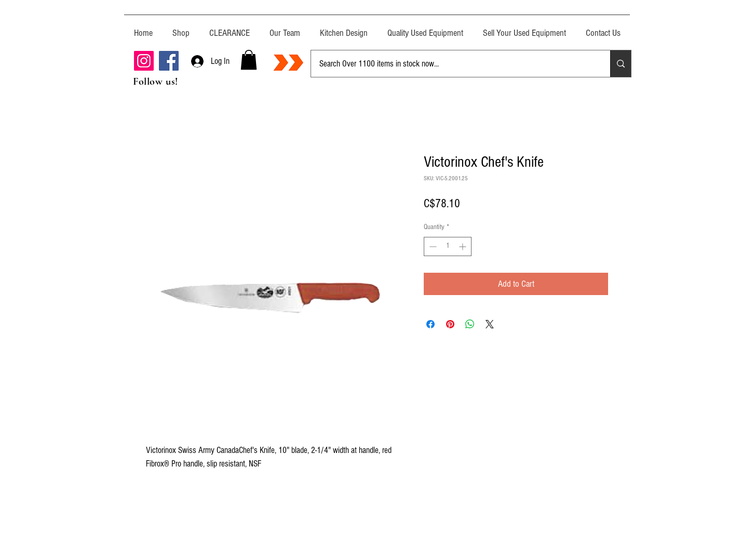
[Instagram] (144, 61)
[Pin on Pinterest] (450, 324)
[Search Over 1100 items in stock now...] (453, 64)
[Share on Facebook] (430, 324)
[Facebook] (169, 61)
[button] (249, 60)
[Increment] (463, 246)
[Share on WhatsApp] (470, 324)
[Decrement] (432, 246)
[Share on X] (490, 324)
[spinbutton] (448, 246)
